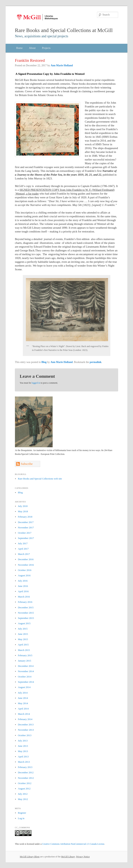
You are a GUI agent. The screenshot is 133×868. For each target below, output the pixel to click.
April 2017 (23, 549)
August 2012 (24, 789)
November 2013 (26, 730)
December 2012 (26, 772)
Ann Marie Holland (62, 65)
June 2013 (23, 746)
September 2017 (26, 538)
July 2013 (23, 741)
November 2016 (26, 565)
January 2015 (25, 661)
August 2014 (24, 687)
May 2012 (23, 799)
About (32, 48)
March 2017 (24, 554)
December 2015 (26, 607)
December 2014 (26, 666)
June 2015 (23, 634)
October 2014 (25, 677)
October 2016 (25, 570)
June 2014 (23, 698)
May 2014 (23, 703)
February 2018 (25, 517)
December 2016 (26, 559)
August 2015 (24, 623)
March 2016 (24, 597)
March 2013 (24, 762)
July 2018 (23, 506)
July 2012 (23, 794)
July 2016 (23, 581)
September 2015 (26, 618)
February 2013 (25, 767)
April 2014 (23, 709)
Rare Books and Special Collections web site (40, 479)
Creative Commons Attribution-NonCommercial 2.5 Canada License (73, 844)
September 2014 (26, 682)
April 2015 (23, 645)
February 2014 (25, 719)
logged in (36, 383)
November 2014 (26, 671)
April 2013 (23, 757)
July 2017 (23, 543)
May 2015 (23, 639)
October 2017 (25, 533)
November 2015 (26, 613)
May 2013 (23, 751)
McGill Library (68, 857)
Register (22, 813)
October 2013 (25, 735)
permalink (95, 362)
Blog (44, 362)
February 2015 (25, 655)
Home (19, 48)
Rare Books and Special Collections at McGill (64, 30)
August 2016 (24, 575)
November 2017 (26, 527)
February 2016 (25, 602)
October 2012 (25, 783)
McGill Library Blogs (30, 857)
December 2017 (26, 522)
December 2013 (26, 725)
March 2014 (24, 714)
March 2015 (24, 650)
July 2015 (23, 629)
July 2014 (23, 693)
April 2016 (23, 591)
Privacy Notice (83, 857)
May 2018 (23, 511)
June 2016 (23, 586)
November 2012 (26, 778)
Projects (46, 48)
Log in (21, 818)
